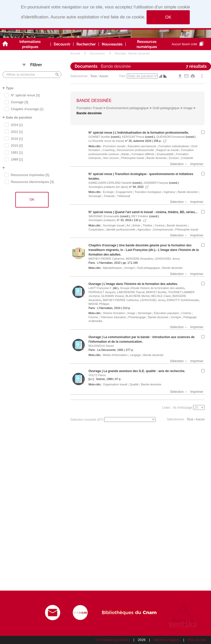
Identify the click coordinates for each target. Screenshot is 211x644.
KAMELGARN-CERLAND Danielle (110, 183)
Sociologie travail (114, 225)
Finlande (109, 196)
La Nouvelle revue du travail (106, 141)
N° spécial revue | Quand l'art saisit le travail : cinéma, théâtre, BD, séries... (143, 212)
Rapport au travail (167, 150)
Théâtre (148, 225)
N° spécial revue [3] (25, 95)
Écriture (174, 158)
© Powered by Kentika (112, 640)
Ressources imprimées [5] (30, 175)
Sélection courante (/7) (87, 420)
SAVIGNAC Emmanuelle (104, 216)
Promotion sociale (114, 146)
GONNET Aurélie (99, 137)
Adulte (125, 154)
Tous (94, 76)
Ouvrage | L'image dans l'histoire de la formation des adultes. (133, 284)
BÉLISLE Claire (161, 296)
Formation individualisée (174, 146)
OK (168, 17)
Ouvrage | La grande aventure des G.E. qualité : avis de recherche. (137, 371)
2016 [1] (17, 139)
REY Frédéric (140, 216)
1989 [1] (17, 159)
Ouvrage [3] (19, 102)
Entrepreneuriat (163, 229)
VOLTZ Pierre (97, 375)
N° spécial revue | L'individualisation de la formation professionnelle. (139, 133)
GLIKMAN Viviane (113, 296)
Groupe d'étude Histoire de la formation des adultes (152, 288)
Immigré (130, 268)
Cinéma (160, 225)
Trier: (123, 76)
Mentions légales (166, 640)
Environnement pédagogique (127, 108)
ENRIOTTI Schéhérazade (183, 300)
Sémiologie (145, 313)
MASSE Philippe (99, 304)
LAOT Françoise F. (100, 288)
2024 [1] (17, 125)
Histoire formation (114, 313)
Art (128, 225)
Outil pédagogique (166, 108)
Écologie (108, 192)
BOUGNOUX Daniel (101, 346)
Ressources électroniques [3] (32, 182)
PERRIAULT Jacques (102, 292)
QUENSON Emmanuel (171, 137)
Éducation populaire (166, 313)
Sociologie (95, 196)
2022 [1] (17, 132)
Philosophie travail (133, 158)
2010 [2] (17, 146)
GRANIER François (156, 183)
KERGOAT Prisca (133, 137)
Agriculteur (144, 229)
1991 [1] (17, 152)
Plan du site (197, 640)
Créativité (187, 158)
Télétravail (124, 196)
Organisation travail (115, 384)
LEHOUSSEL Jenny (167, 259)
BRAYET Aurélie (156, 292)
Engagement (124, 192)
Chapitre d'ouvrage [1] (27, 109)
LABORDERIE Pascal (131, 292)
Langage (135, 355)
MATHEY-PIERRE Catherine (106, 259)
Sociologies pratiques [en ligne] (108, 187)
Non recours (111, 158)
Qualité (134, 384)
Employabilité (165, 154)
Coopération (96, 229)
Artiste (136, 225)
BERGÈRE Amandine (139, 259)
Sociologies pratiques (102, 220)
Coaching (109, 150)
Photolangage (137, 317)
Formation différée (143, 154)
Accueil (75, 53)
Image (188, 108)
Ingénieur (170, 192)
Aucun (104, 76)
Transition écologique (148, 192)
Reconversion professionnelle (135, 150)
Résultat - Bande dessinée (132, 53)
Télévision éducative (113, 317)
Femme (93, 317)
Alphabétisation (113, 268)
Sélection (177, 164)
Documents (97, 53)
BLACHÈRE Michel (138, 296)
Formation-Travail (89, 108)
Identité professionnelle (121, 229)
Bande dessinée (94, 101)
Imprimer (197, 164)
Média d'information (115, 355)
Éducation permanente (142, 146)
